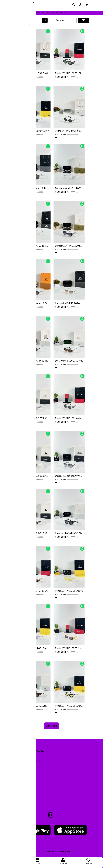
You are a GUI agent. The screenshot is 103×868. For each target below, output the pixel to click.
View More (51, 726)
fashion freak (64, 852)
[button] (87, 5)
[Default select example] (65, 20)
